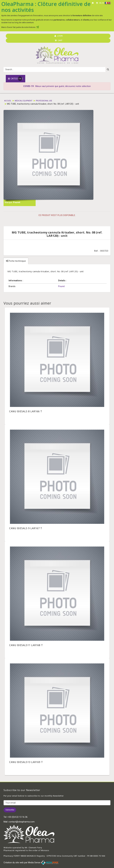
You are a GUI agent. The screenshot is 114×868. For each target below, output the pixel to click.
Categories (16, 79)
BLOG (102, 3)
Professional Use (44, 101)
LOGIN (59, 36)
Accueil (8, 101)
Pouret (17, 202)
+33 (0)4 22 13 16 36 (17, 817)
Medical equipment (24, 101)
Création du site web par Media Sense (31, 863)
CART (59, 40)
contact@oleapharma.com (22, 822)
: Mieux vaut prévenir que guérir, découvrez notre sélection (57, 86)
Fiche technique (16, 261)
